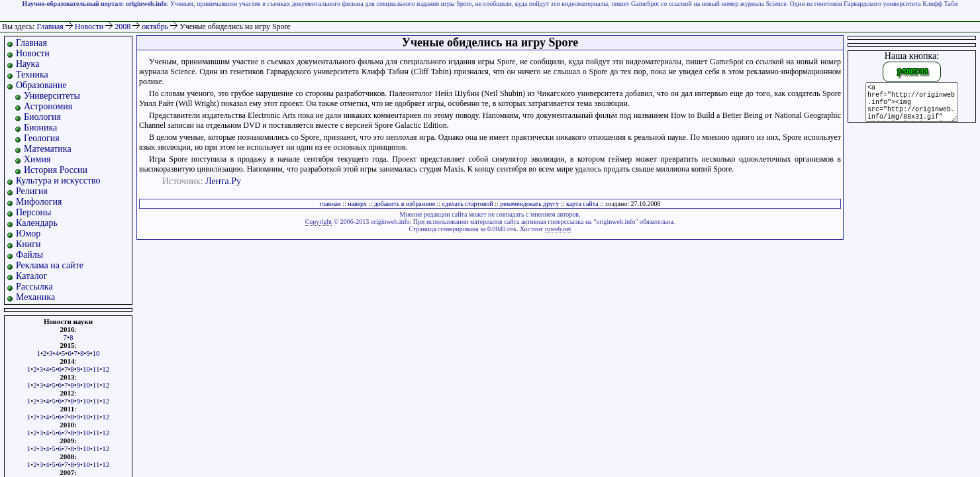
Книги (28, 244)
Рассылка (34, 287)
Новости (90, 26)
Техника (32, 75)
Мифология (39, 202)
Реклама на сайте (50, 265)
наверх (357, 204)
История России (56, 170)
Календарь (37, 223)
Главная (50, 26)
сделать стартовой (468, 204)
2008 (123, 26)
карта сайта (582, 204)
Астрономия (48, 106)
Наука (27, 64)
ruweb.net (558, 229)
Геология (42, 138)
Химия (37, 159)
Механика (35, 297)
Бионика (40, 128)
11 (96, 369)
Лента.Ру (223, 181)
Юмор (28, 234)
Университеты (52, 96)
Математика (48, 149)
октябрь (156, 26)
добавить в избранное (405, 204)
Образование (41, 85)
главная (330, 204)
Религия (32, 191)
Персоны (33, 212)
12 (106, 369)
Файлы (29, 255)
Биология (42, 117)
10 (96, 353)
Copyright (319, 222)
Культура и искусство (58, 181)
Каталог (31, 276)
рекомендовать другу (529, 204)
